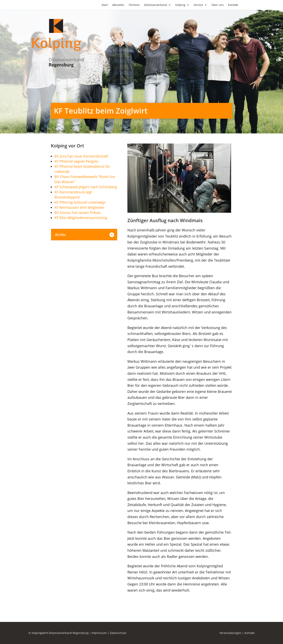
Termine (134, 5)
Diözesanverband (156, 5)
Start (105, 5)
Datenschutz (118, 633)
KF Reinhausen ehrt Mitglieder (79, 207)
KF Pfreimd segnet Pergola (76, 161)
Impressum (99, 633)
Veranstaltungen (230, 633)
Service (198, 5)
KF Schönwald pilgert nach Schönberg (86, 187)
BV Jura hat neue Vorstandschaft (81, 156)
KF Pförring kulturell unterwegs (80, 202)
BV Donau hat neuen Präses (78, 212)
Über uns (218, 5)
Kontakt (233, 5)
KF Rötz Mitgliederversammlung (81, 218)
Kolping (180, 5)
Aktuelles (118, 5)
